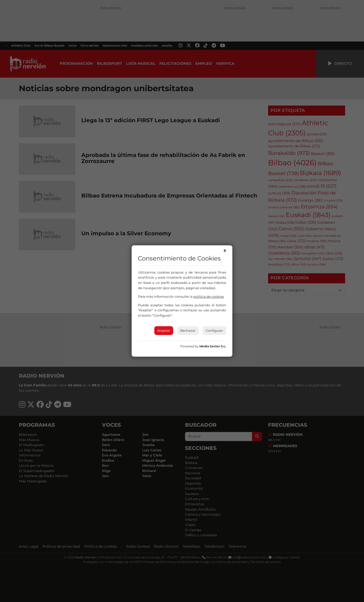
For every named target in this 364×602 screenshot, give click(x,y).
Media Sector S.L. (213, 346)
